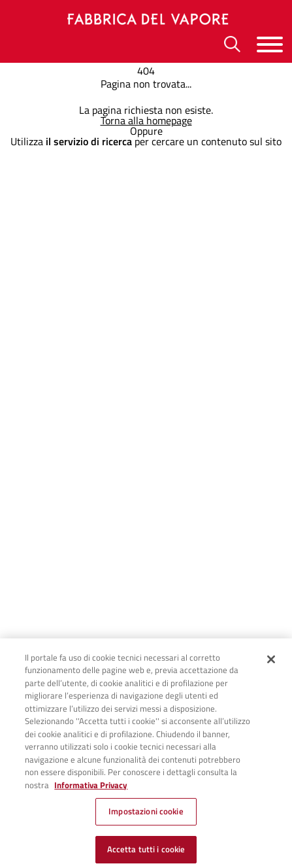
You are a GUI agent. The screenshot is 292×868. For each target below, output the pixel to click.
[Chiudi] (271, 665)
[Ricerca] (232, 44)
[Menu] (270, 44)
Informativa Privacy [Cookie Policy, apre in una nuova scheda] (91, 790)
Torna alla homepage (146, 120)
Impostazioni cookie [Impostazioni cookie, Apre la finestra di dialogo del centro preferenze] (146, 817)
